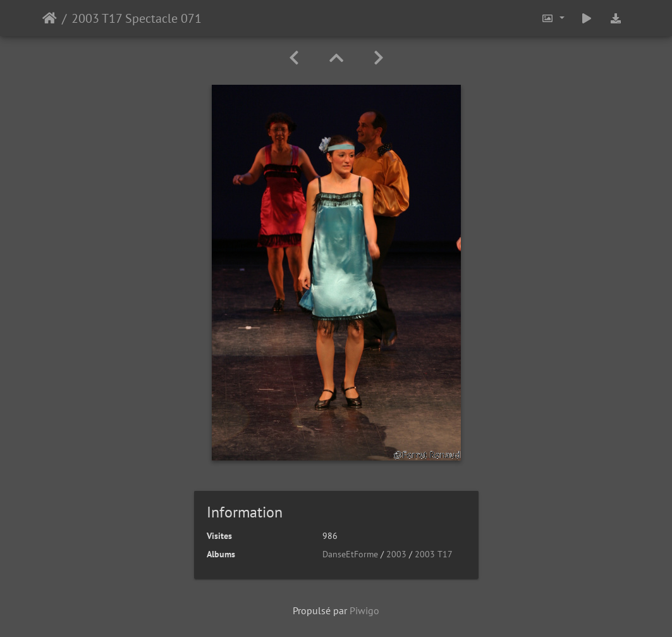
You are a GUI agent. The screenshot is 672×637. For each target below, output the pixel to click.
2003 (396, 554)
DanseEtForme (350, 554)
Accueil (50, 18)
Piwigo (364, 610)
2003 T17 (434, 554)
